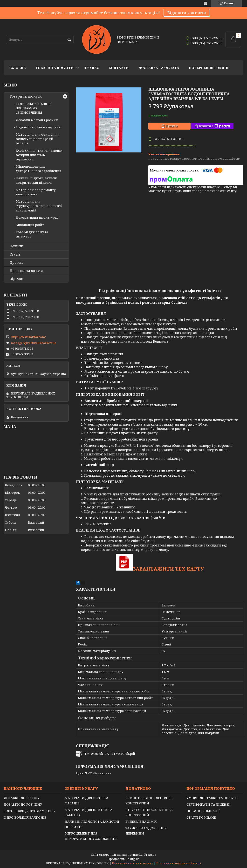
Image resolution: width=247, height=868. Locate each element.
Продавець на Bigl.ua (123, 859)
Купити (172, 126)
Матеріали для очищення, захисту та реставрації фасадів (38, 139)
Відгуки (17, 279)
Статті (15, 254)
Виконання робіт (30, 225)
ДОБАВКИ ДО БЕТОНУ (21, 798)
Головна (17, 68)
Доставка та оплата (159, 68)
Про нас (91, 68)
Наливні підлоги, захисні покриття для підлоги (37, 180)
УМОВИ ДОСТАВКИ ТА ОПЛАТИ (212, 798)
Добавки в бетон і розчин (37, 120)
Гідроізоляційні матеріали (38, 127)
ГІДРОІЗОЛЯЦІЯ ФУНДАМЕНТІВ (29, 811)
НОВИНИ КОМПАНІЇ (203, 811)
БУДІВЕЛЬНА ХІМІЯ (141, 822)
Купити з (215, 126)
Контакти (119, 68)
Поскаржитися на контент (133, 863)
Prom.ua (150, 855)
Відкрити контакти (187, 13)
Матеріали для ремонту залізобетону (36, 192)
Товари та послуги (55, 68)
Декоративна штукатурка (37, 217)
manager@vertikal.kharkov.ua (34, 343)
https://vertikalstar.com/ (28, 337)
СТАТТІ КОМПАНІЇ (201, 817)
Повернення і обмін (209, 68)
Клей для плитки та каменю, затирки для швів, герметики (39, 155)
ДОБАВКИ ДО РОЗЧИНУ (23, 804)
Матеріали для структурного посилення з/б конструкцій (39, 206)
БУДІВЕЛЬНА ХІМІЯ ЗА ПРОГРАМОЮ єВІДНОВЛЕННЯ (34, 108)
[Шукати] (69, 40)
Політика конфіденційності (179, 863)
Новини (17, 246)
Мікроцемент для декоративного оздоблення (38, 169)
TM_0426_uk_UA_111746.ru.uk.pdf (110, 754)
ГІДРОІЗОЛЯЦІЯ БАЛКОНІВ (25, 817)
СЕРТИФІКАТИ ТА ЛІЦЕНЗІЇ (209, 804)
